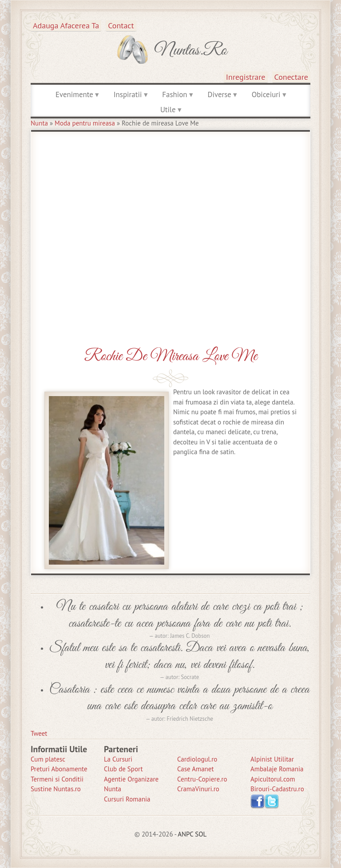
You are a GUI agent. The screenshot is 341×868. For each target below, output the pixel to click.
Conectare (291, 77)
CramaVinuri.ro (198, 789)
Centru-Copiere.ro (202, 779)
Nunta (39, 123)
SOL (201, 834)
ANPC (185, 834)
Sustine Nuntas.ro (56, 789)
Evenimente (74, 94)
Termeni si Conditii (57, 779)
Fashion (174, 94)
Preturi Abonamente (59, 769)
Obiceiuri (266, 94)
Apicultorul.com (273, 779)
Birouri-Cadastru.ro (277, 789)
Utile (168, 110)
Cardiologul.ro (197, 759)
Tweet (39, 733)
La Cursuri (118, 759)
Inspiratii (128, 94)
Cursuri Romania (127, 799)
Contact (121, 26)
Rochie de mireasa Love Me (171, 356)
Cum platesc (48, 759)
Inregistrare (246, 77)
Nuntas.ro (191, 51)
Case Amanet (196, 769)
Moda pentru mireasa (85, 123)
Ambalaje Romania (277, 769)
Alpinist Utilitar (272, 759)
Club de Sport (123, 769)
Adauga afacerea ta (66, 26)
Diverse (219, 94)
